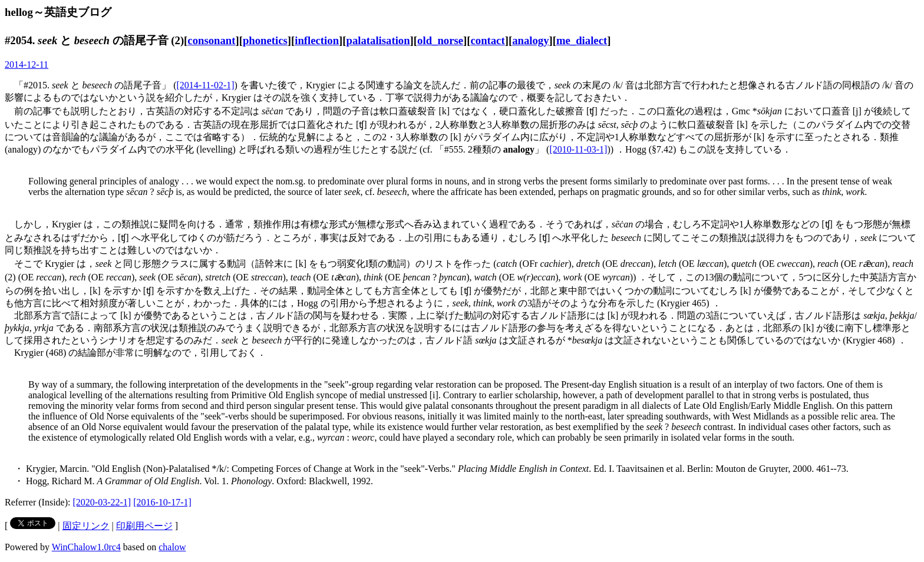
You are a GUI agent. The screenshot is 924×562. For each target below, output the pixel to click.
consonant (211, 40)
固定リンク (86, 526)
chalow (172, 547)
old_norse (440, 40)
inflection (317, 40)
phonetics (265, 40)
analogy (530, 40)
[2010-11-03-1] (578, 149)
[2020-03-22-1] (102, 502)
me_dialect (582, 40)
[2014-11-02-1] (206, 85)
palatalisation (378, 40)
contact (487, 40)
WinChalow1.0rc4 (86, 547)
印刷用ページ (144, 526)
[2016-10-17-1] (162, 502)
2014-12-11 (27, 65)
